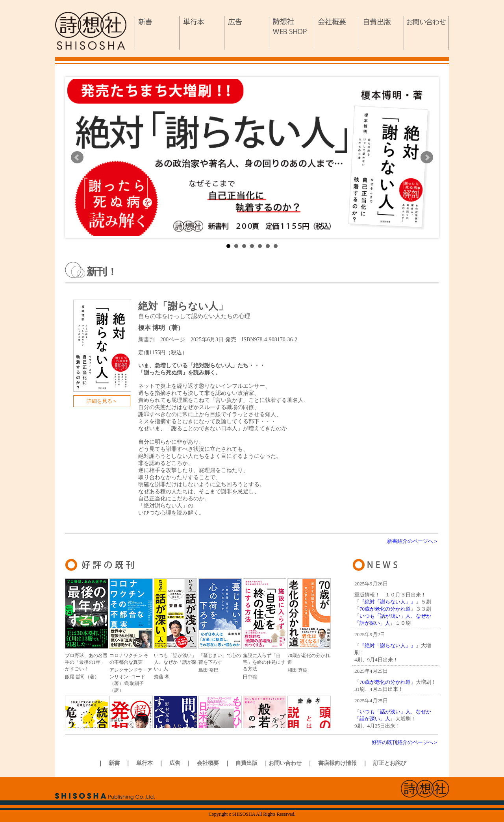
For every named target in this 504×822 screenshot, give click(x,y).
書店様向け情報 (337, 763)
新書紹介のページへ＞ (413, 541)
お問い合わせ (426, 33)
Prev (77, 157)
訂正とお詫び (390, 763)
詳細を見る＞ (102, 401)
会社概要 (337, 33)
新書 (157, 33)
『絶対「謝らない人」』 (388, 602)
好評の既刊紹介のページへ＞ (405, 742)
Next (427, 157)
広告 (247, 33)
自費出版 (382, 33)
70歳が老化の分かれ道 (385, 609)
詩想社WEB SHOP (292, 33)
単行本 (202, 33)
